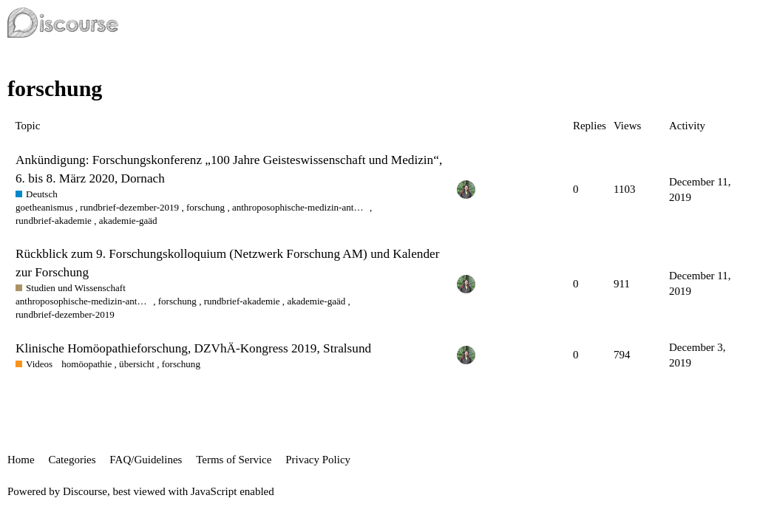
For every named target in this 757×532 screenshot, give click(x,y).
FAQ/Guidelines (146, 460)
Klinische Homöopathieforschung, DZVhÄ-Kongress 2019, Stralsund (193, 348)
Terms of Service (234, 460)
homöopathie (86, 364)
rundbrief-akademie (54, 221)
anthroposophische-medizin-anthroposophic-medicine (300, 207)
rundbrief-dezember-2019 (129, 207)
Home (21, 460)
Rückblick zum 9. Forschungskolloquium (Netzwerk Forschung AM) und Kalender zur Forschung (227, 263)
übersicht (137, 364)
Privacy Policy (318, 460)
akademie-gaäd (128, 221)
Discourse (85, 491)
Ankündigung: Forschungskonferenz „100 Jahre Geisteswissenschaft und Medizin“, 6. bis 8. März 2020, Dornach (229, 169)
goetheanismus (44, 207)
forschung (206, 207)
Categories (72, 460)
